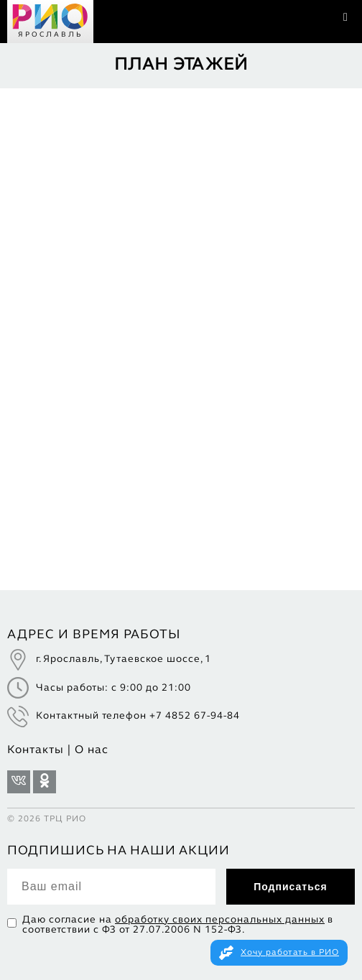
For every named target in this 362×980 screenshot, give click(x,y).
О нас (92, 750)
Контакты (36, 750)
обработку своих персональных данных (220, 920)
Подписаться (291, 887)
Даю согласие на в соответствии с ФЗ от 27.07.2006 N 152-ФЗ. (178, 925)
